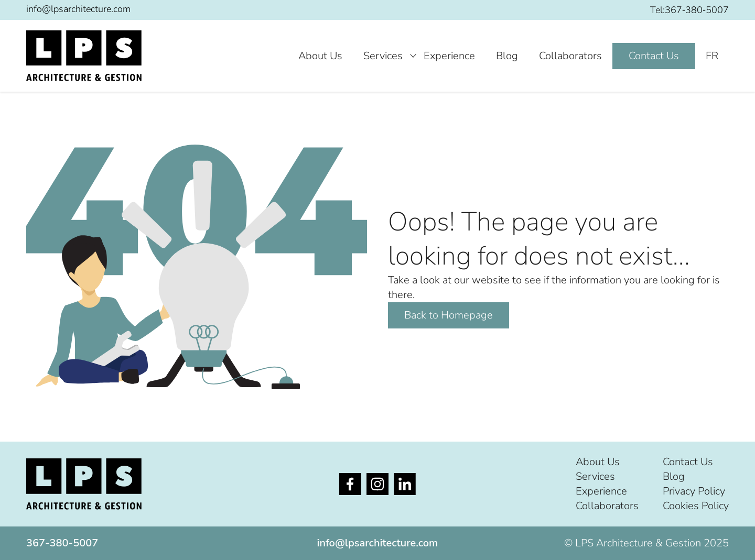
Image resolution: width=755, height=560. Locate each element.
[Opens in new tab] (350, 484)
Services (383, 56)
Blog (507, 56)
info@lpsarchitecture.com (78, 9)
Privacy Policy (694, 491)
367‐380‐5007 (697, 10)
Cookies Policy (696, 506)
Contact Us (654, 56)
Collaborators (570, 56)
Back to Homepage (449, 315)
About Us (320, 56)
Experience (449, 56)
